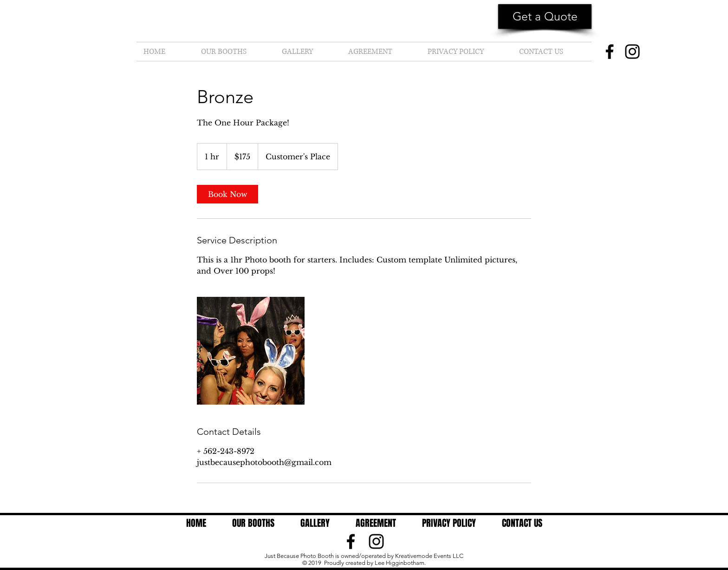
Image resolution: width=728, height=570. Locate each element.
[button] (545, 16)
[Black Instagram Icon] (376, 541)
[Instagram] (632, 52)
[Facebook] (610, 52)
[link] (227, 194)
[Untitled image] (251, 351)
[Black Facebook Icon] (351, 541)
